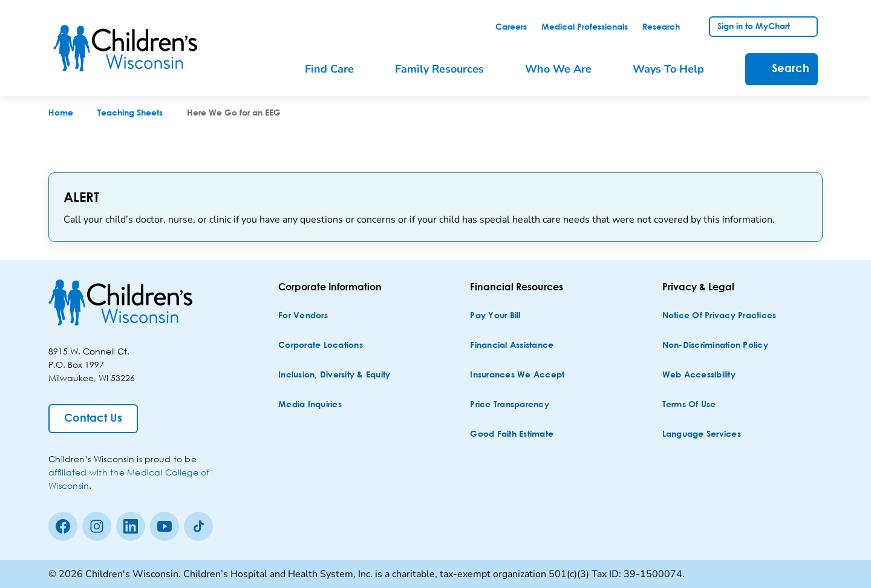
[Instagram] (97, 526)
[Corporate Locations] (321, 346)
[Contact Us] (93, 419)
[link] (511, 27)
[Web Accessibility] (699, 375)
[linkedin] (131, 526)
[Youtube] (165, 526)
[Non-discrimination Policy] (715, 346)
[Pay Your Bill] (495, 316)
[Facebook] (63, 526)
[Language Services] (702, 435)
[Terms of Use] (689, 405)
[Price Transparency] (510, 405)
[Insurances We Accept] (517, 375)
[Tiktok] (198, 526)
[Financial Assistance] (512, 346)
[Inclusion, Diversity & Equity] (334, 375)
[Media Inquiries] (310, 405)
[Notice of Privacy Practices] (719, 316)
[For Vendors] (303, 316)
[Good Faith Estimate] (512, 435)
